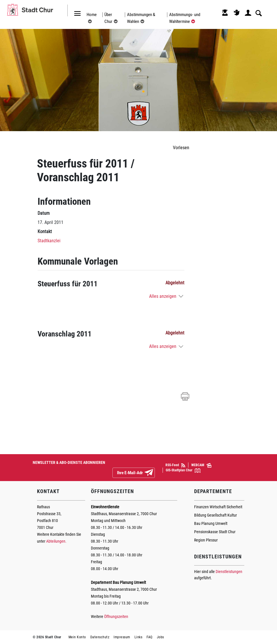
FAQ (150, 637)
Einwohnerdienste (105, 507)
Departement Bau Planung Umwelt (118, 582)
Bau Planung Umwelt (211, 523)
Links (138, 637)
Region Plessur (206, 540)
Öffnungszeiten (116, 617)
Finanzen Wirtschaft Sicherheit (218, 507)
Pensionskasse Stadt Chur (215, 532)
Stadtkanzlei (49, 241)
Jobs (160, 637)
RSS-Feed (175, 465)
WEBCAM (201, 465)
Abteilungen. (56, 541)
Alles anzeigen (163, 296)
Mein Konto (77, 637)
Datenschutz (100, 637)
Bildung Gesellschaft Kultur (215, 515)
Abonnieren (153, 473)
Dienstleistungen (229, 572)
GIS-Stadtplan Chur (183, 470)
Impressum (122, 637)
